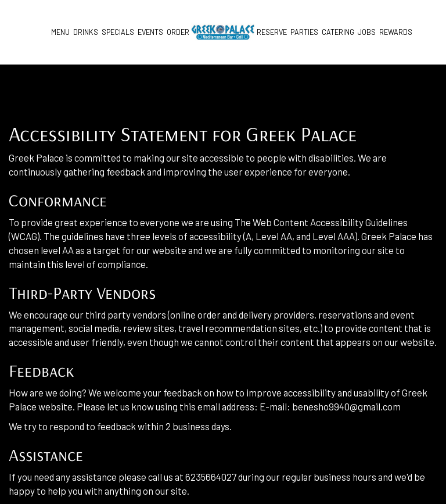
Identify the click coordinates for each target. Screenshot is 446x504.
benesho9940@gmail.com (346, 406)
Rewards (396, 32)
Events (150, 32)
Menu (60, 32)
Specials (118, 32)
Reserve (272, 32)
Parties (304, 32)
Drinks (86, 32)
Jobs (367, 32)
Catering (338, 32)
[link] (223, 32)
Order (178, 32)
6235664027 (211, 477)
